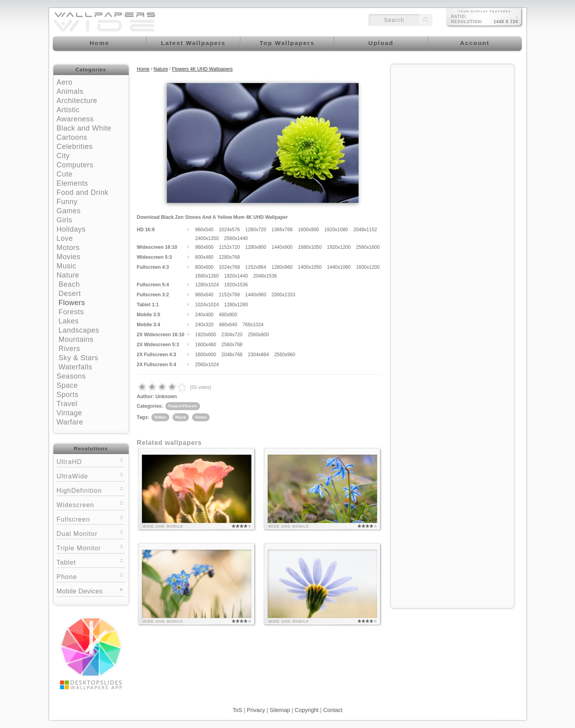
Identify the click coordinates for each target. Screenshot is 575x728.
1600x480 (206, 345)
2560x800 (259, 335)
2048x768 (232, 355)
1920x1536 (236, 285)
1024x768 (229, 267)
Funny (67, 202)
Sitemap (280, 710)
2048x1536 (265, 276)
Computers (75, 165)
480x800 (228, 315)
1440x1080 (339, 267)
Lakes (69, 321)
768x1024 (253, 325)
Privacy (256, 710)
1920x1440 (236, 276)
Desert (70, 294)
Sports (68, 395)
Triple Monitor (91, 547)
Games (69, 211)
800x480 (204, 257)
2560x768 (232, 345)
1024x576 (229, 230)
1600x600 (206, 355)
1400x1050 (310, 267)
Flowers (72, 303)
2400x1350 (207, 238)
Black (181, 417)
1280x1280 (236, 305)
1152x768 (229, 295)
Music (67, 266)
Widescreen (91, 504)
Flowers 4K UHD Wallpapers (202, 69)
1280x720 (256, 230)
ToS (237, 710)
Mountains (76, 339)
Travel (67, 404)
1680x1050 (310, 247)
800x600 (204, 267)
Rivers (69, 349)
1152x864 (256, 267)
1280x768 (229, 257)
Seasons (71, 376)
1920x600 (206, 335)
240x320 (204, 325)
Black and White (84, 128)
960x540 (204, 230)
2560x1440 (236, 238)
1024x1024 (207, 305)
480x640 (228, 325)
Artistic (68, 110)
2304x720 (232, 335)
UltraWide (91, 475)
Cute (65, 174)
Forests (71, 312)
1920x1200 (339, 247)
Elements (72, 183)
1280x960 (282, 267)
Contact (333, 710)
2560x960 (285, 355)
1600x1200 (368, 267)
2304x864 (259, 355)
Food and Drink (83, 192)
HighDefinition (91, 490)
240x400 (204, 315)
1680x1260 (207, 276)
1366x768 (282, 230)
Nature (68, 275)
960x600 (204, 247)
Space (67, 385)
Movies (69, 257)
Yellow (160, 417)
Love (65, 238)
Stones (201, 417)
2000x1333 (283, 295)
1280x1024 (207, 285)
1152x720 (229, 247)
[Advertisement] (452, 119)
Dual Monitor (91, 533)
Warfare (70, 422)
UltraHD (91, 461)
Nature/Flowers (183, 406)
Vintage (69, 413)
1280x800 (256, 247)
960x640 (204, 295)
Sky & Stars (79, 358)
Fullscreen (91, 519)
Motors (68, 248)
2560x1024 (207, 365)
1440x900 (282, 247)
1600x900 (308, 230)
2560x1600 (368, 247)
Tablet (91, 562)
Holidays (71, 229)
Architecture (77, 101)
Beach (69, 284)
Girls (65, 220)
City (63, 156)
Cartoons (72, 137)
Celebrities (75, 147)
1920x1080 (336, 230)
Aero (65, 82)
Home (143, 69)
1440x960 (256, 295)
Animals (70, 91)
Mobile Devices (80, 591)
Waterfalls (75, 367)
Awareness (75, 119)
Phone (91, 576)
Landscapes (79, 330)
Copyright (307, 710)
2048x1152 (365, 230)
